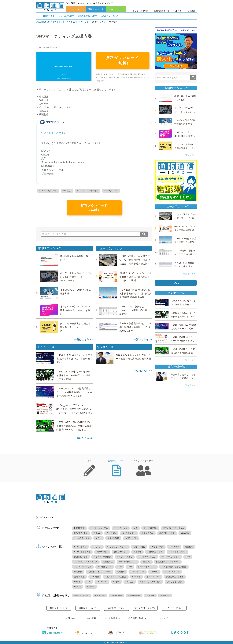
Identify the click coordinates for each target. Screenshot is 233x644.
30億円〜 (150, 595)
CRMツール (102, 582)
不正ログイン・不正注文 (116, 577)
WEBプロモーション (171, 557)
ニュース (76, 9)
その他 (99, 538)
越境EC (97, 533)
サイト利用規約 (112, 618)
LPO (120, 567)
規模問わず (165, 595)
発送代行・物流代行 (102, 557)
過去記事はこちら (117, 608)
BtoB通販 (185, 533)
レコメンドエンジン (147, 567)
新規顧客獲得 (113, 538)
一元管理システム (155, 552)
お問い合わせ (72, 618)
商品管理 (138, 552)
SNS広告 (67, 191)
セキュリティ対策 (82, 538)
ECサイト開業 (80, 547)
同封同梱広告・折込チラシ (168, 562)
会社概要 (91, 618)
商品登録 (189, 547)
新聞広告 (146, 562)
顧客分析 (78, 572)
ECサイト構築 (157, 547)
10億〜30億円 (134, 595)
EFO (130, 567)
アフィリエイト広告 (147, 557)
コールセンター (129, 533)
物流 (136, 528)
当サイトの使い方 (140, 11)
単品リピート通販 (167, 533)
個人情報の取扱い (137, 618)
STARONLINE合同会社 (47, 47)
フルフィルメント (172, 572)
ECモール (97, 547)
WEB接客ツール (105, 567)
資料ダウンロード (96, 9)
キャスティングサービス (88, 191)
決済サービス (102, 552)
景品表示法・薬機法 (175, 577)
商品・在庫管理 (150, 528)
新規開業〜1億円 (82, 595)
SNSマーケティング (80, 22)
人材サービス (131, 538)
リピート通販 (139, 547)
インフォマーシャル (83, 567)
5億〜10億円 (116, 595)
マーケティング (111, 191)
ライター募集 (174, 608)
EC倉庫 (116, 582)
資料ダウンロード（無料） (122, 60)
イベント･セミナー (116, 9)
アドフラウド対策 (175, 582)
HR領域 (78, 587)
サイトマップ (161, 618)
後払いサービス (121, 552)
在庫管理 (154, 572)
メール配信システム (177, 552)
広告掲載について (59, 608)
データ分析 (111, 533)
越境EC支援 (79, 577)
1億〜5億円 (100, 595)
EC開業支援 (79, 528)
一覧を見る (189, 155)
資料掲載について (162, 11)
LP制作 (77, 582)
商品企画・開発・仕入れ (174, 528)
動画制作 (121, 572)
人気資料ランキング (110, 16)
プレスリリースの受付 (145, 608)
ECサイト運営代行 (82, 552)
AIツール (91, 587)
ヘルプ (176, 283)
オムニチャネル (153, 577)
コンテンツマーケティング (86, 562)
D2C (89, 582)
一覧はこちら (82, 339)
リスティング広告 (125, 557)
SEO (188, 557)
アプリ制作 (174, 547)
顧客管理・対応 (81, 533)
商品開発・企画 (81, 557)
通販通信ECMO (43, 22)
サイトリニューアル (99, 528)
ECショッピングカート (117, 547)
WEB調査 (136, 577)
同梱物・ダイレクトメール (100, 572)
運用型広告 (108, 562)
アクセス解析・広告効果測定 (174, 567)
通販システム (147, 533)
